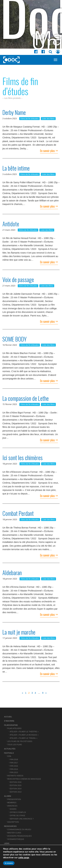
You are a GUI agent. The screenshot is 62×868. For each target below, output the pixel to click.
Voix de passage (18, 279)
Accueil (8, 717)
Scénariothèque (16, 839)
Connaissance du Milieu (19, 829)
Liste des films (48, 119)
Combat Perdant (18, 513)
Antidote (11, 224)
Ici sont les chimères (23, 457)
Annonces (12, 806)
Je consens (9, 863)
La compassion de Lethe (26, 398)
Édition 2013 (16, 792)
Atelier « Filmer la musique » (24, 735)
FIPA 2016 (14, 766)
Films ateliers (14, 728)
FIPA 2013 (14, 772)
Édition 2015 (16, 785)
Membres (12, 803)
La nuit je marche (19, 632)
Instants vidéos (15, 776)
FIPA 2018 (14, 759)
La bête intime (16, 168)
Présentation (14, 799)
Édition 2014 (16, 789)
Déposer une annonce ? (22, 819)
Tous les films (15, 745)
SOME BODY (14, 339)
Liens (7, 843)
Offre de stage (17, 816)
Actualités (10, 749)
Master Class (14, 833)
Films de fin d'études (29, 119)
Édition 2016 (16, 782)
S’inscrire (9, 721)
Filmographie (11, 725)
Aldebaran (12, 573)
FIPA (9, 756)
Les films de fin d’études (20, 741)
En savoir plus (47, 151)
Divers (13, 809)
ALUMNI (8, 796)
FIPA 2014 (14, 769)
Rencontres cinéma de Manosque (24, 779)
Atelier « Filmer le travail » (24, 738)
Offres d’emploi (18, 812)
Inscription (13, 822)
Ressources (10, 826)
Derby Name (14, 112)
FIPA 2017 (14, 763)
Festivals (9, 753)
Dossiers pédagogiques (20, 836)
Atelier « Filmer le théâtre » (24, 732)
